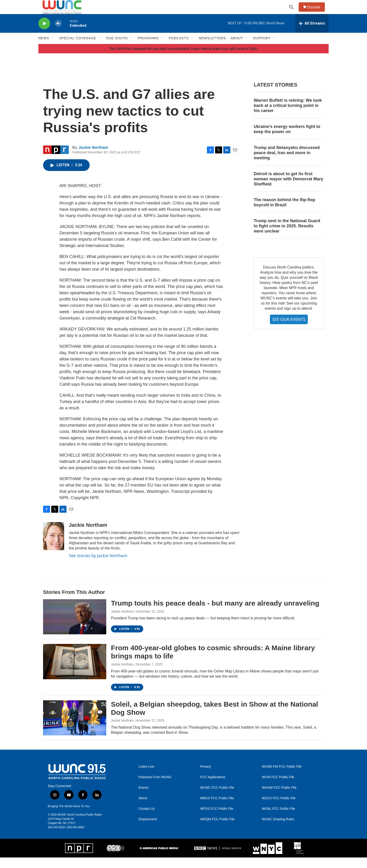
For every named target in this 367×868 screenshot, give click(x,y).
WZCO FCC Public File (279, 809)
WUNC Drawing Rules (278, 830)
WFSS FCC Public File (217, 819)
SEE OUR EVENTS (289, 330)
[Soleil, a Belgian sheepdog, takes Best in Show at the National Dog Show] (75, 728)
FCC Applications (213, 788)
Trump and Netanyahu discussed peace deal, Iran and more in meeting (287, 163)
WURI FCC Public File (278, 788)
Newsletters (212, 49)
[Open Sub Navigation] (53, 49)
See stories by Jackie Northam (98, 566)
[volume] (58, 34)
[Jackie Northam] (54, 547)
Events (144, 798)
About (143, 809)
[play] (44, 34)
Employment (148, 830)
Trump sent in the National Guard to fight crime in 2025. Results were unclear (287, 236)
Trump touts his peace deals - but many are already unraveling (215, 614)
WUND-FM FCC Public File (282, 777)
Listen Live (146, 777)
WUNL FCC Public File (279, 819)
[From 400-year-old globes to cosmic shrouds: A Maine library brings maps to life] (75, 672)
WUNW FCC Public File (279, 798)
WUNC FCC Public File (217, 798)
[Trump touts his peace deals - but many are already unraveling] (75, 627)
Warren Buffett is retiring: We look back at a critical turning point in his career (288, 116)
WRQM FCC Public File (217, 830)
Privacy (206, 777)
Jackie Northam (93, 158)
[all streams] (312, 34)
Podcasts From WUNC (155, 788)
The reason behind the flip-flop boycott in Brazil (284, 213)
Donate (317, 12)
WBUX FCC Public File (217, 809)
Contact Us (147, 819)
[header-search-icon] (293, 12)
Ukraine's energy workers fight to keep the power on (287, 140)
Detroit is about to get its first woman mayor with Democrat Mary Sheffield (288, 189)
